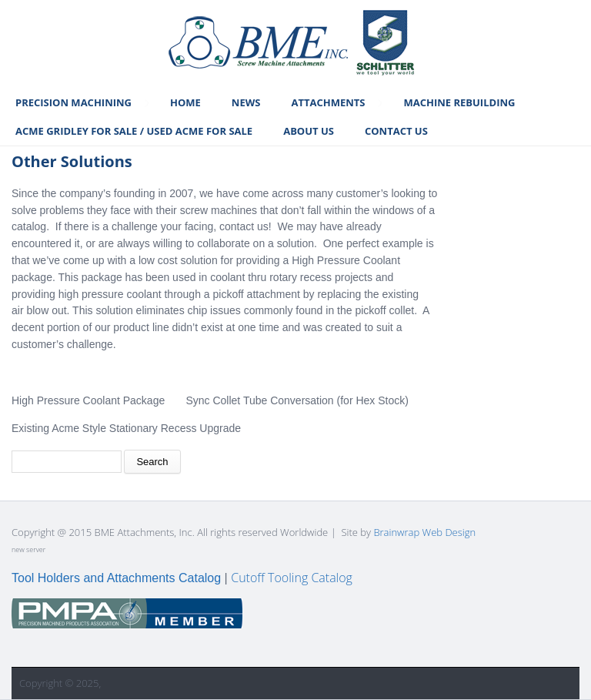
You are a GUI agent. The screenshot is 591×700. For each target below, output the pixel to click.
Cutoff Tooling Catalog (292, 578)
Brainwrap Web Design (424, 532)
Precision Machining (73, 102)
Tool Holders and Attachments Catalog (116, 578)
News (246, 102)
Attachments (328, 102)
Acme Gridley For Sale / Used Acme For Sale (134, 131)
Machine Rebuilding (459, 102)
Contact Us (396, 131)
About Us (309, 131)
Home (185, 102)
